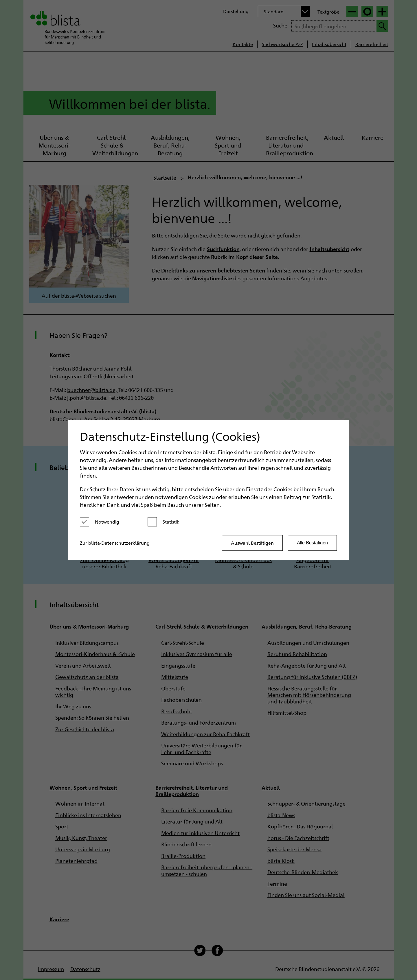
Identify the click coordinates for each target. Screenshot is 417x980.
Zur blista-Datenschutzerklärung (115, 543)
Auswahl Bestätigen (252, 543)
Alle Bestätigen (312, 543)
